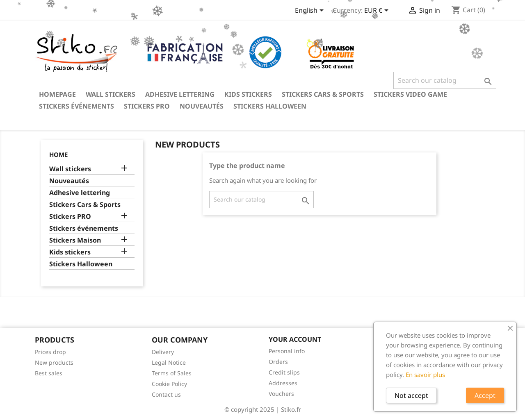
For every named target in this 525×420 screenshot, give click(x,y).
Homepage (57, 94)
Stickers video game (410, 94)
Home (58, 154)
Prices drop (50, 352)
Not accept (411, 395)
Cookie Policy (169, 384)
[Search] (445, 80)
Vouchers (281, 394)
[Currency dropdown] (378, 11)
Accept (485, 395)
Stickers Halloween (270, 106)
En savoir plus (425, 375)
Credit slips (284, 372)
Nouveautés (202, 106)
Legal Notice (169, 362)
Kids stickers (248, 94)
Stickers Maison (75, 240)
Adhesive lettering (180, 94)
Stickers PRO (147, 106)
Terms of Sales (172, 373)
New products (54, 362)
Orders (278, 362)
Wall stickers (111, 94)
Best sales (49, 373)
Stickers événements (76, 106)
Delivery (163, 352)
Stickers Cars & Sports (323, 94)
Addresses (283, 383)
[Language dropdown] (311, 11)
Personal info (287, 351)
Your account (295, 339)
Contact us (166, 394)
